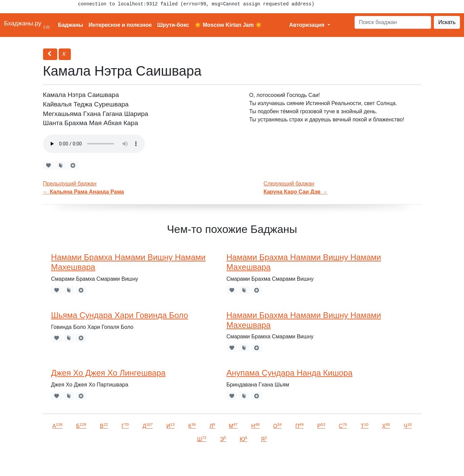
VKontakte (83, 461)
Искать (447, 22)
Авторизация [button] (307, 25)
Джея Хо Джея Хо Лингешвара (108, 373)
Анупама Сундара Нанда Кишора (289, 373)
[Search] (393, 22)
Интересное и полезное (120, 25)
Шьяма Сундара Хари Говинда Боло (120, 315)
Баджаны (70, 25)
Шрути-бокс (173, 25)
